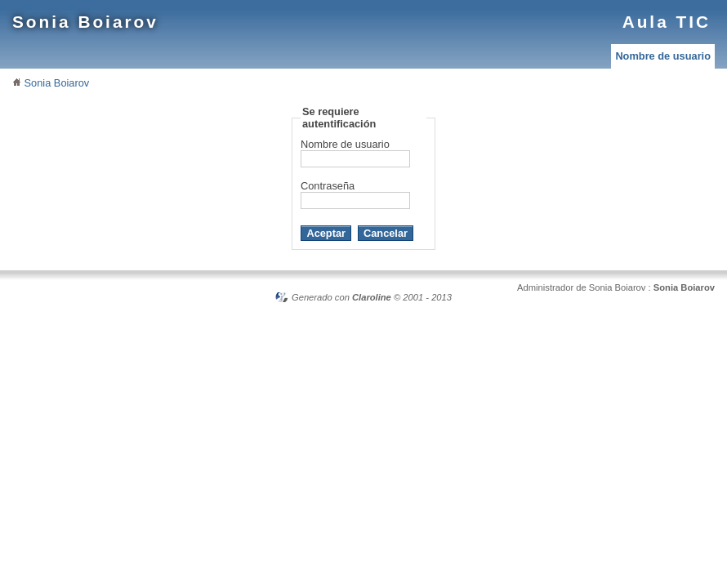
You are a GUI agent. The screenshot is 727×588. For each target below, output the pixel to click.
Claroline (372, 297)
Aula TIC (667, 22)
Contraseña (328, 186)
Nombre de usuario (663, 56)
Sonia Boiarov (85, 22)
